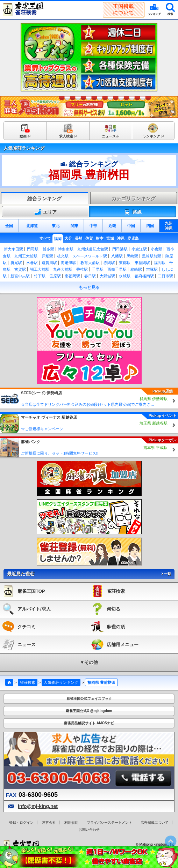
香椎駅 (82, 269)
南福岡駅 (72, 276)
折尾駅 (16, 263)
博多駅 (48, 249)
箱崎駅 (136, 269)
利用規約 (71, 822)
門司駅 (33, 249)
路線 (133, 212)
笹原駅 (55, 276)
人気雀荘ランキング (61, 682)
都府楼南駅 (144, 276)
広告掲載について (155, 822)
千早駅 (98, 269)
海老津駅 (69, 263)
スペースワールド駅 (90, 256)
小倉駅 (156, 249)
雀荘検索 (28, 682)
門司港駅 (120, 249)
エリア (45, 212)
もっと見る (89, 287)
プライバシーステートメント (109, 822)
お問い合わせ (89, 829)
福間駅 (160, 263)
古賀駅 (20, 269)
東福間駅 (142, 263)
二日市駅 (165, 276)
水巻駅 (32, 263)
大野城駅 (107, 276)
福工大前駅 (40, 269)
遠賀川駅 (49, 263)
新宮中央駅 (20, 276)
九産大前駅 (63, 269)
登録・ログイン (21, 822)
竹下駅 (40, 276)
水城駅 (125, 276)
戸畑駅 (47, 256)
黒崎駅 (132, 256)
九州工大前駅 (26, 256)
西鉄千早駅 (117, 269)
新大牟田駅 (13, 249)
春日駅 (90, 276)
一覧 (166, 574)
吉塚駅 (152, 269)
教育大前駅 (90, 263)
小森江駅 (139, 249)
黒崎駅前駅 (152, 256)
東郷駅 (125, 263)
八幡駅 (117, 256)
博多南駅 (66, 249)
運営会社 (49, 822)
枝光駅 (63, 256)
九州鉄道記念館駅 (93, 249)
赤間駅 (109, 263)
